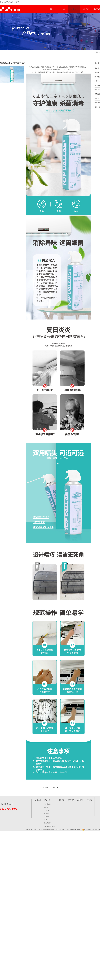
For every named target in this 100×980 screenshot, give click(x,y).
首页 (51, 9)
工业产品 (47, 810)
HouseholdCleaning (50, 826)
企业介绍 (62, 9)
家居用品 (47, 813)
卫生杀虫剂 (47, 823)
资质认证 (86, 9)
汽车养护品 (47, 804)
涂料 (45, 820)
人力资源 (80, 800)
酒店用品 (47, 817)
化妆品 (46, 807)
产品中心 (74, 9)
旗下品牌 (71, 800)
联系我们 (89, 800)
